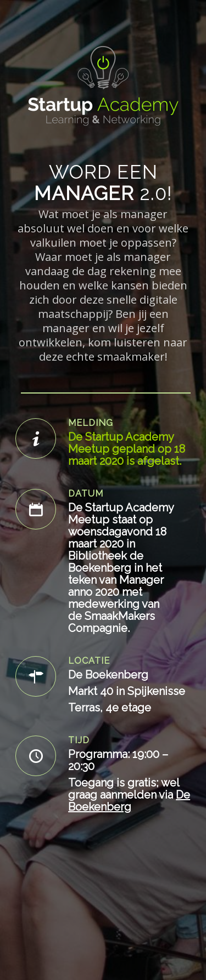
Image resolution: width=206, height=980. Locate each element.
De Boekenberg (129, 801)
